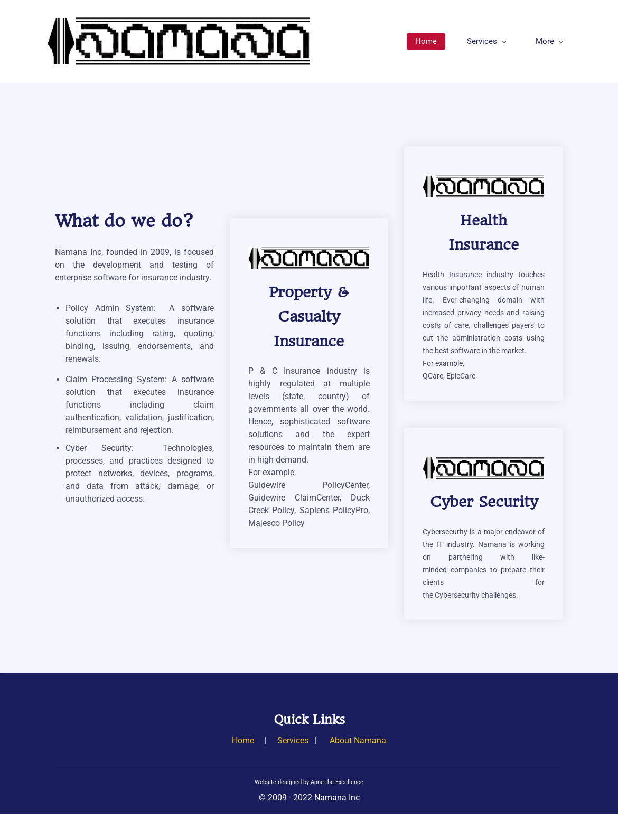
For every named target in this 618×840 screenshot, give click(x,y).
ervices (296, 740)
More (549, 41)
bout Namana (360, 740)
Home (243, 740)
